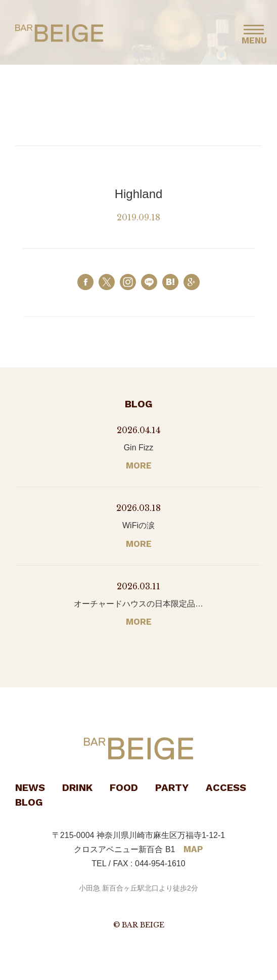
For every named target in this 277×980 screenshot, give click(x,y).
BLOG (29, 802)
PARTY (172, 787)
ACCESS (226, 787)
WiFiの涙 (138, 525)
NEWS (30, 787)
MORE (139, 465)
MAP (193, 849)
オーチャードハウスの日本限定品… (138, 604)
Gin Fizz (139, 448)
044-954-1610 (160, 864)
